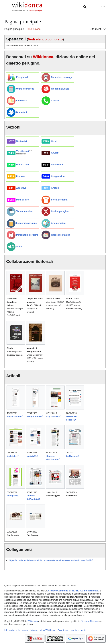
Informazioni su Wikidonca (43, 630)
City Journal (52, 416)
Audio (19, 247)
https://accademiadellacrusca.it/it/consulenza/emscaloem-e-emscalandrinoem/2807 (50, 560)
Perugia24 (12, 496)
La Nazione (72, 456)
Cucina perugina (60, 211)
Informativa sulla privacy (16, 630)
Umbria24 (12, 456)
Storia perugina (59, 200)
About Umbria (14, 416)
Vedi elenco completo (45, 39)
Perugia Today (34, 416)
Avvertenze (63, 630)
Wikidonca (43, 57)
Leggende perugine (26, 223)
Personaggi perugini (27, 235)
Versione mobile (79, 630)
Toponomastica (24, 211)
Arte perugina (58, 223)
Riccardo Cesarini (90, 621)
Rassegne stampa (60, 235)
